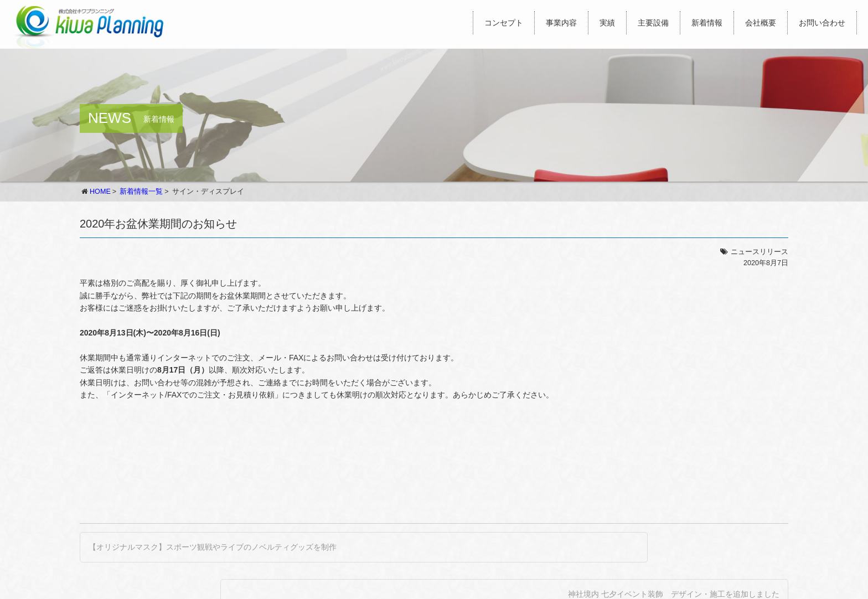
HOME (100, 192)
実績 (607, 23)
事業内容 (561, 23)
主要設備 (653, 23)
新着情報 (707, 23)
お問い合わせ (822, 23)
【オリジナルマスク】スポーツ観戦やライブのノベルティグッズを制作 (213, 547)
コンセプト (504, 23)
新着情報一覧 (141, 192)
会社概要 (761, 23)
